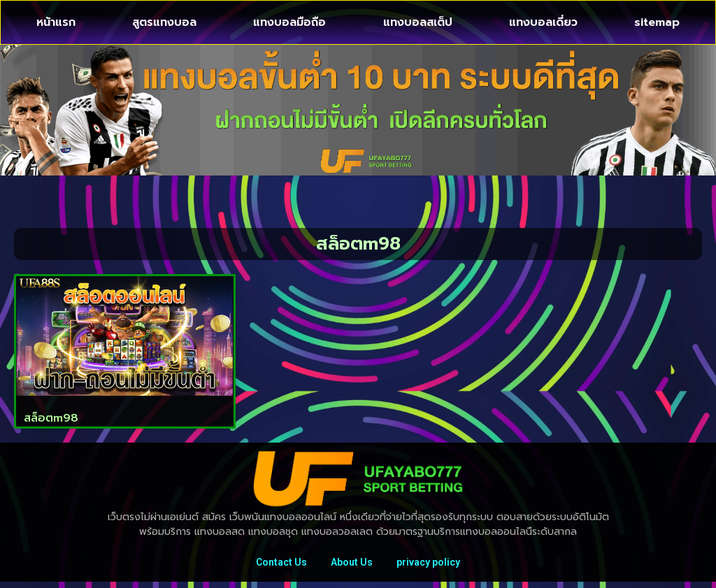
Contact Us (277, 565)
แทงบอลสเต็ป (418, 22)
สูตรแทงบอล (164, 22)
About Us (352, 565)
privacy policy (432, 565)
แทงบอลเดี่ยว (543, 22)
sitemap (657, 22)
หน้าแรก (56, 22)
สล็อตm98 (51, 418)
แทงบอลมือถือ (289, 22)
